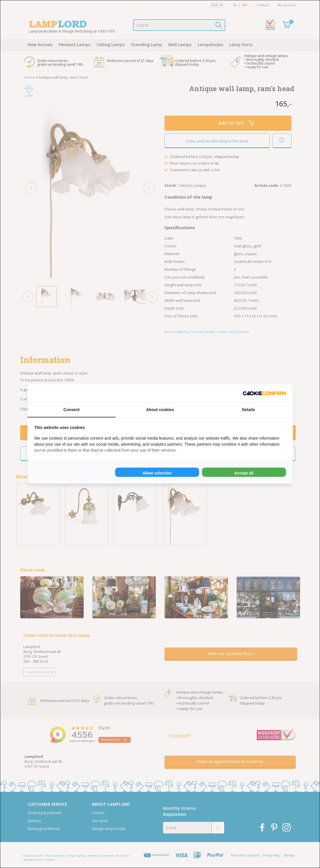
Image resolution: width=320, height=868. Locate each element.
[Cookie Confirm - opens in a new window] (264, 393)
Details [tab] (248, 410)
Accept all (244, 473)
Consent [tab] (72, 410)
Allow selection (157, 473)
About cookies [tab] (160, 410)
